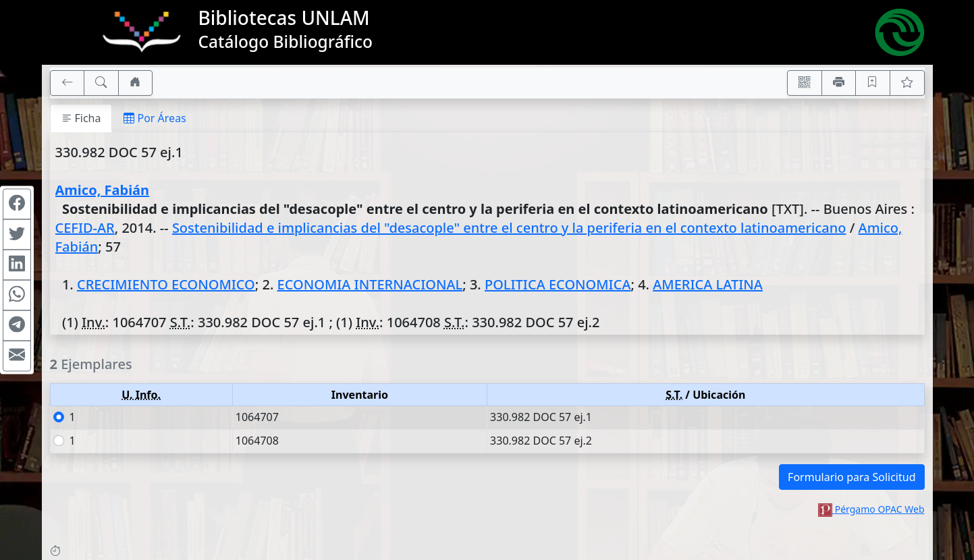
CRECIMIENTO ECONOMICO (166, 284)
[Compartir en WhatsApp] (17, 296)
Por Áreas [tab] (155, 118)
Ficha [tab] (81, 118)
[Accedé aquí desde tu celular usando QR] (805, 83)
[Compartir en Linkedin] (17, 265)
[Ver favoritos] (907, 83)
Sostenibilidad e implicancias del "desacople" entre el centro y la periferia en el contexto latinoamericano (509, 228)
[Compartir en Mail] (17, 356)
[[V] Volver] (67, 83)
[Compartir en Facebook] (17, 204)
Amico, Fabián (103, 190)
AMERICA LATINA (708, 284)
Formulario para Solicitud (851, 477)
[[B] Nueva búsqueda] (101, 83)
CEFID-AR (85, 228)
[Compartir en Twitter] (17, 235)
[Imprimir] (839, 83)
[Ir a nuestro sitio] (136, 83)
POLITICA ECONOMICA (558, 284)
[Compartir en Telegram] (17, 326)
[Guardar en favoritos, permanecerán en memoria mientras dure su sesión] (873, 83)
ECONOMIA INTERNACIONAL (370, 284)
